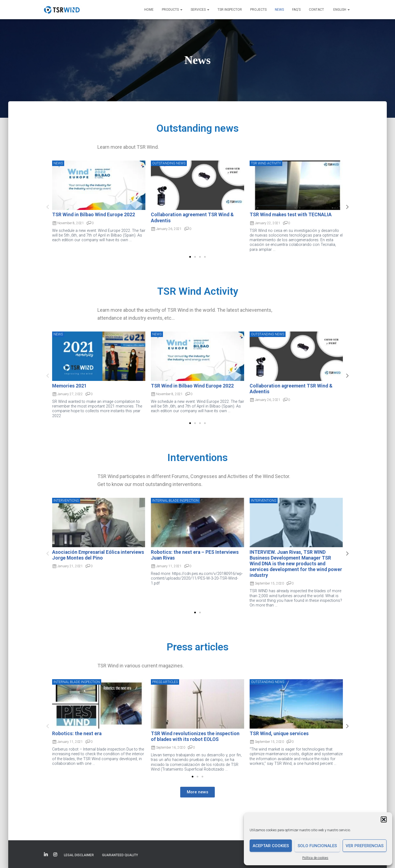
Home (149, 10)
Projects (258, 10)
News (279, 10)
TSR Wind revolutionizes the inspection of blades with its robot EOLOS (195, 736)
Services (200, 10)
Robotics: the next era (77, 734)
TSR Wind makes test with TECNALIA (291, 215)
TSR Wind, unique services (279, 734)
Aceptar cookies (271, 846)
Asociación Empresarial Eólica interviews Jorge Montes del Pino (98, 555)
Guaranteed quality (120, 855)
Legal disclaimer (79, 855)
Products (172, 10)
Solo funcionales (317, 846)
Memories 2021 (69, 386)
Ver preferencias (365, 846)
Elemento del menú (46, 855)
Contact (316, 10)
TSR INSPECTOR (230, 10)
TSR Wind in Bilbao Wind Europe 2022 (94, 215)
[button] (384, 819)
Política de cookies (315, 858)
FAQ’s (296, 10)
